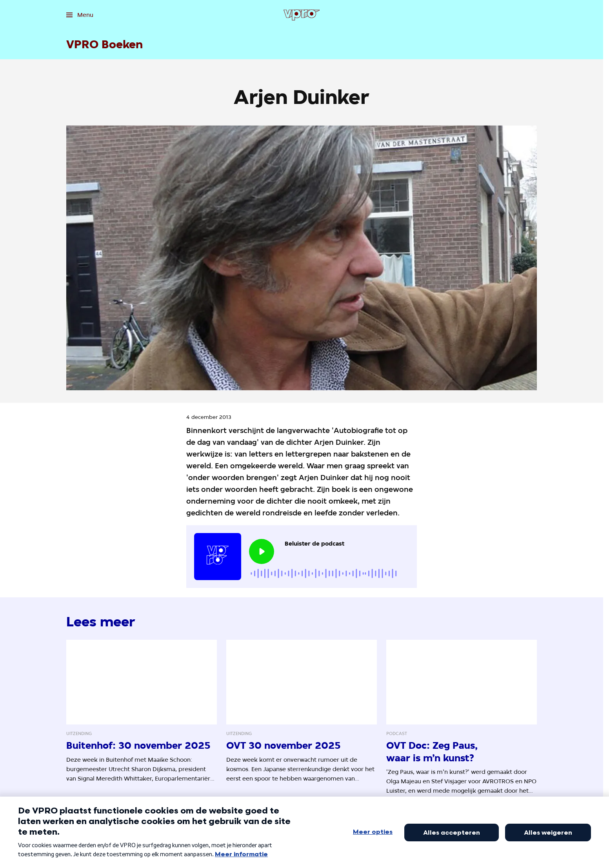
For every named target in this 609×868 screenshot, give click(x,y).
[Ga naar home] (302, 15)
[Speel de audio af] (262, 551)
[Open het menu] (80, 15)
